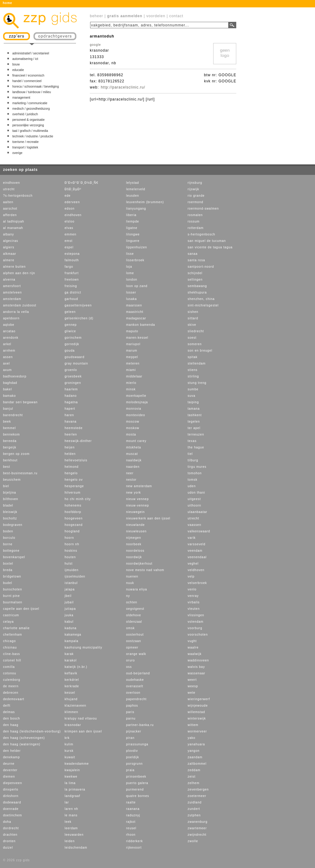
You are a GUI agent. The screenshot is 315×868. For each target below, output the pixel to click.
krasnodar (73, 725)
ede (68, 196)
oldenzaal (134, 622)
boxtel (8, 564)
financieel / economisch (28, 75)
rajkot (131, 822)
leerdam (71, 828)
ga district (73, 292)
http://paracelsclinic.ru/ (123, 87)
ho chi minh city (78, 499)
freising (71, 286)
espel (69, 247)
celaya (8, 622)
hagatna (71, 402)
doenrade (11, 809)
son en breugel (200, 351)
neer (130, 473)
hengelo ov (74, 480)
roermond (195, 202)
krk (67, 738)
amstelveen (12, 292)
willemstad (196, 712)
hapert (70, 409)
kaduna (71, 628)
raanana (133, 809)
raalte (131, 802)
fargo (69, 267)
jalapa (70, 589)
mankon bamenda (141, 325)
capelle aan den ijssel (21, 609)
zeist (192, 777)
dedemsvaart (14, 699)
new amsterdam (139, 486)
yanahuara (196, 744)
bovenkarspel (14, 557)
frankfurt (72, 273)
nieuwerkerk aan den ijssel (148, 518)
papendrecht (136, 699)
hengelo (71, 473)
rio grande (196, 196)
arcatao (9, 331)
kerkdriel (72, 680)
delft (7, 706)
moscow (133, 422)
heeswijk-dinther (78, 441)
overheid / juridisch (25, 114)
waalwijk (195, 654)
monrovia (134, 409)
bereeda (10, 441)
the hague (196, 447)
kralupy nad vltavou (81, 718)
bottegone (11, 551)
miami (131, 370)
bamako (10, 396)
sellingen (195, 280)
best (7, 467)
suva (191, 396)
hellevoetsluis (76, 460)
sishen (193, 312)
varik (192, 538)
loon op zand (137, 286)
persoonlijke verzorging (28, 125)
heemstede (74, 428)
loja (129, 267)
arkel (7, 344)
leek (68, 822)
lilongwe (133, 234)
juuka (69, 615)
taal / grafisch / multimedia (30, 131)
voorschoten (198, 635)
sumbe (193, 389)
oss (129, 667)
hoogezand (74, 525)
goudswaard (74, 357)
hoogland (72, 531)
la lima (70, 783)
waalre (193, 647)
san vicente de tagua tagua (210, 247)
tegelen (194, 422)
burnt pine (11, 596)
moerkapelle (136, 396)
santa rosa (196, 260)
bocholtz (10, 518)
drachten (10, 835)
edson (70, 209)
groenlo (71, 370)
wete (191, 693)
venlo (192, 589)
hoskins (71, 551)
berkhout (10, 460)
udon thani (196, 493)
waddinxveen (198, 660)
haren (69, 415)
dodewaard (12, 802)
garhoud (71, 299)
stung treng (197, 383)
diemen (9, 777)
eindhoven (12, 183)
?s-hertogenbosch (18, 196)
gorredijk (72, 344)
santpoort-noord (201, 267)
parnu (131, 718)
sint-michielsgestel (203, 305)
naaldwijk (134, 460)
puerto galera (137, 783)
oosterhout (135, 635)
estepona (72, 254)
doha (7, 822)
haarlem (71, 389)
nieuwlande (136, 525)
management (21, 98)
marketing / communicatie (30, 103)
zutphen (194, 815)
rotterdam (196, 228)
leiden (70, 841)
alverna (9, 280)
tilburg (193, 460)
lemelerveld (136, 189)
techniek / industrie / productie (33, 136)
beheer (96, 16)
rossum (194, 221)
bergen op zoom (16, 454)
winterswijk (197, 718)
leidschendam (76, 848)
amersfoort (12, 286)
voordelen (156, 16)
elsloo (70, 221)
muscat (132, 454)
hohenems (73, 505)
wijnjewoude (198, 706)
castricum (11, 615)
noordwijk (134, 557)
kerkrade (72, 686)
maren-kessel (137, 338)
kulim (69, 744)
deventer (10, 770)
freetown (72, 280)
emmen (70, 234)
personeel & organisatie (28, 120)
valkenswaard (199, 531)
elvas (69, 228)
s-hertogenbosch (201, 234)
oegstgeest (135, 609)
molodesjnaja (137, 402)
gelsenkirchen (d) (79, 318)
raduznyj (133, 815)
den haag (11, 725)
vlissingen (196, 615)
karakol (71, 660)
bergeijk (10, 447)
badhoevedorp (15, 376)
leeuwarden (74, 835)
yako (191, 738)
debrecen (11, 693)
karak (69, 654)
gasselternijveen (78, 305)
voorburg (195, 628)
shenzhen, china (201, 299)
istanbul (71, 583)
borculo (9, 538)
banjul (8, 409)
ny (128, 596)
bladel (8, 505)
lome (130, 273)
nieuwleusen (136, 531)
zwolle (193, 841)
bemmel (10, 428)
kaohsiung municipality (84, 647)
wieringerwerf (199, 699)
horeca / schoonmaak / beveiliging (36, 87)
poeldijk (133, 757)
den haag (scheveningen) (24, 738)
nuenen (132, 576)
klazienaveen (75, 706)
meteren (133, 363)
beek (7, 422)
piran (130, 738)
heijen (70, 447)
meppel (132, 357)
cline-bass (12, 654)
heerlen (71, 434)
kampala (72, 641)
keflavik (71, 673)
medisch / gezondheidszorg (31, 109)
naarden (133, 467)
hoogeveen (74, 518)
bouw (16, 64)
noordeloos (135, 551)
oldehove (134, 615)
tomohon (195, 473)
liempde (133, 221)
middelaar (134, 376)
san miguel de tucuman (207, 241)
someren (195, 344)
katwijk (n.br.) (76, 667)
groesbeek (73, 376)
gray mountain (76, 363)
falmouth (72, 260)
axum (7, 370)
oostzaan (134, 641)
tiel (190, 454)
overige (17, 153)
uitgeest (194, 499)
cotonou (10, 673)
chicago (9, 641)
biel (6, 486)
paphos (132, 706)
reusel (131, 828)
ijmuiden (72, 570)
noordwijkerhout (139, 564)
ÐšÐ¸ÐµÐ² (73, 189)
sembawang (197, 286)
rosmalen (195, 215)
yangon (194, 751)
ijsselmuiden (75, 576)
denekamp (12, 757)
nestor (131, 480)
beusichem (12, 480)
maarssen (134, 305)
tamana (194, 409)
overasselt (135, 686)
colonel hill (12, 660)
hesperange (74, 486)
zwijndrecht (197, 835)
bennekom (12, 434)
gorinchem (73, 338)
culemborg (12, 680)
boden (8, 531)
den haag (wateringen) (22, 744)
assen (8, 357)
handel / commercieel (27, 81)
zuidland (195, 802)
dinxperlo (11, 789)
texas (192, 441)
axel (6, 363)
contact (176, 16)
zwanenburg (197, 822)
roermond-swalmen (203, 209)
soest (192, 338)
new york (134, 493)
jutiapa (70, 609)
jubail (69, 602)
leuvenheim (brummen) (145, 202)
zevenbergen (198, 789)
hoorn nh (72, 544)
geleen (70, 312)
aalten (8, 202)
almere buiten (14, 267)
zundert (194, 809)
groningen (73, 383)
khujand (71, 699)
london (132, 280)
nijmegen (134, 538)
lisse (130, 254)
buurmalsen (13, 602)
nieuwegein (136, 512)
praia (130, 770)
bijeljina (10, 493)
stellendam (197, 363)
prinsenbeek (136, 777)
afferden (10, 215)
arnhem (9, 351)
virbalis (194, 602)
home (8, 3)
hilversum (73, 493)
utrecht (9, 189)
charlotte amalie (16, 628)
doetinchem (13, 815)
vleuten (194, 609)
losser (131, 292)
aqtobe (9, 325)
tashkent (195, 415)
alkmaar (10, 254)
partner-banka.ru (140, 725)
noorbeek (134, 544)
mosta (131, 434)
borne (8, 544)
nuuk (130, 583)
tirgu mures (197, 467)
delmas (9, 712)
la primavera (75, 789)
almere (9, 260)
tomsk (193, 480)
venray (193, 596)
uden (192, 486)
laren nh (71, 809)
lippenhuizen (137, 247)
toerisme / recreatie (26, 142)
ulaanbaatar (197, 512)
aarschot (10, 209)
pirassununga (137, 744)
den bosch (12, 718)
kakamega (73, 635)
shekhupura (197, 292)
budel (8, 583)
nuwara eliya (137, 589)
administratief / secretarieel (31, 53)
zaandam (195, 757)
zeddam (194, 770)
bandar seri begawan (20, 402)
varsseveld (197, 544)
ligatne (132, 228)
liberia (131, 215)
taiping (193, 402)
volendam (195, 622)
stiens (193, 370)
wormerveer (197, 731)
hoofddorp (73, 512)
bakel (8, 389)
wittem (193, 725)
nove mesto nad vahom (145, 570)
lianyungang (136, 209)
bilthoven (11, 499)
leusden (133, 196)
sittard (193, 318)
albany (8, 234)
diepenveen (13, 783)
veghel (193, 564)
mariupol (133, 344)
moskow (133, 428)
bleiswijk (10, 512)
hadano (71, 396)
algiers (9, 247)
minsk (131, 389)
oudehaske (135, 680)
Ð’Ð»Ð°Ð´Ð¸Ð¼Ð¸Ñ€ (81, 183)
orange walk (136, 654)
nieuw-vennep (138, 505)
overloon (133, 693)
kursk (69, 751)
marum (132, 351)
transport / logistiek (25, 147)
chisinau (10, 647)
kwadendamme (77, 764)
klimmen (71, 712)
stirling (193, 376)
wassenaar (196, 673)
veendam (195, 551)
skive (192, 325)
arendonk (11, 338)
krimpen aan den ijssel (83, 731)
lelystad (133, 183)
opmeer (132, 647)
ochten (132, 602)
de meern (11, 686)
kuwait (70, 757)
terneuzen (196, 434)
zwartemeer (197, 828)
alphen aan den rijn (19, 273)
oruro (130, 660)
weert (192, 680)
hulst (69, 564)
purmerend (135, 789)
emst (69, 241)
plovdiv (132, 751)
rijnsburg (195, 183)
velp (191, 576)
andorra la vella (16, 312)
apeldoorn (11, 318)
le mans (71, 815)
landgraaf (72, 796)
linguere (133, 241)
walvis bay (196, 667)
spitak (193, 357)
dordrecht (11, 828)
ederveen (72, 202)
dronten (9, 841)
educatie (18, 70)
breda (8, 570)
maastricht (135, 312)
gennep (71, 325)
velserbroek (197, 583)
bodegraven (13, 525)
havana (71, 422)
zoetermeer (197, 796)
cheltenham (13, 635)
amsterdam (12, 299)
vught (192, 641)
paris (130, 712)
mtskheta (134, 447)
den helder (12, 751)
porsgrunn (134, 764)
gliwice (70, 331)
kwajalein (72, 770)
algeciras (11, 241)
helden (70, 454)
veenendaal (197, 557)
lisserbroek (135, 260)
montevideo (136, 415)
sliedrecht (196, 331)
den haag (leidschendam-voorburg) (32, 731)
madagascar (136, 318)
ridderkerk (134, 841)
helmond (72, 467)
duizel (8, 848)
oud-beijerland (138, 673)
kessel (70, 693)
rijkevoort (134, 848)
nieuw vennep (138, 499)
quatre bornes (138, 796)
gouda (70, 351)
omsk (130, 628)
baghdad (10, 383)
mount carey (136, 441)
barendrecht (13, 415)
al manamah (13, 228)
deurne (9, 764)
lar (67, 802)
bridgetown (12, 576)
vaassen (194, 525)
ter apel (194, 428)
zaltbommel (197, 764)
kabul (69, 622)
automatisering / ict (25, 59)
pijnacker (134, 731)
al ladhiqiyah (14, 221)
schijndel (195, 273)
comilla (9, 667)
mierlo (131, 383)
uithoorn (194, 505)
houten (70, 557)
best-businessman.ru (20, 473)
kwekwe (71, 777)
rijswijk (193, 189)
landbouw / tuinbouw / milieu (32, 92)
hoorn (69, 538)
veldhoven (196, 570)
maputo (132, 331)
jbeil (68, 596)
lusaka (132, 299)
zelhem (193, 783)
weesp (193, 686)
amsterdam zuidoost (20, 305)
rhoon (131, 835)
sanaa (193, 254)
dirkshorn (11, 796)
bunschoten (13, 589)
